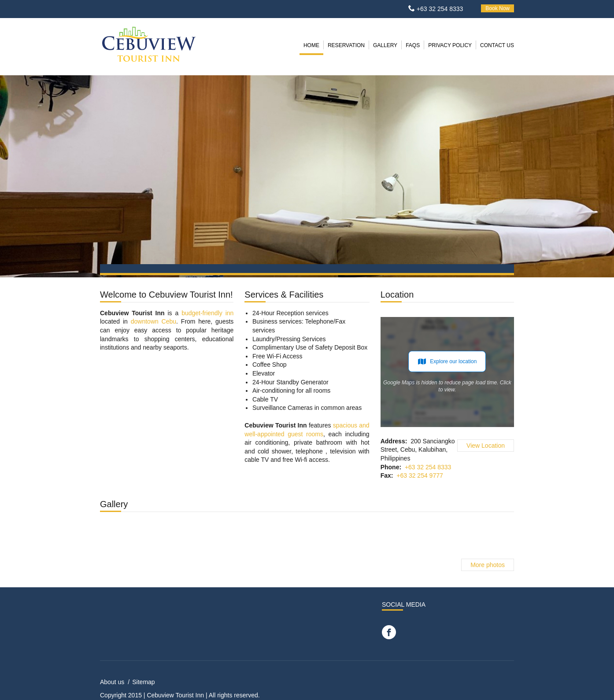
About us (112, 682)
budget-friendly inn (207, 313)
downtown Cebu (153, 321)
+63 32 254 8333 (440, 9)
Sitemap (143, 682)
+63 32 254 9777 (420, 475)
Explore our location (447, 361)
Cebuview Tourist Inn (175, 695)
